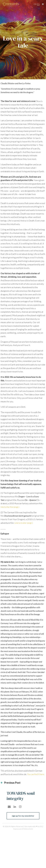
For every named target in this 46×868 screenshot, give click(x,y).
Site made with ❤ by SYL (34, 826)
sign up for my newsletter (23, 816)
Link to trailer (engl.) (23, 523)
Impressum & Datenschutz (23, 829)
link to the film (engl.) (10, 507)
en (38, 4)
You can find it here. (36, 774)
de (35, 4)
